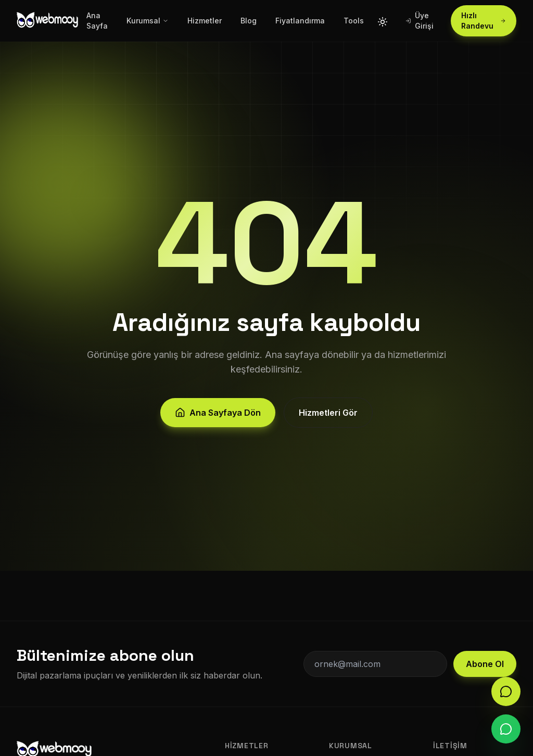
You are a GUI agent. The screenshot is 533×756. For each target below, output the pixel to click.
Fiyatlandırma (300, 21)
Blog (249, 21)
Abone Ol (485, 664)
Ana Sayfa (97, 21)
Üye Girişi (420, 21)
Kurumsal (148, 21)
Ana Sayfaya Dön (218, 418)
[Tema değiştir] (383, 21)
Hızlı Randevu (484, 21)
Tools (354, 21)
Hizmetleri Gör (328, 418)
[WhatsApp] (506, 729)
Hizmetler (205, 21)
